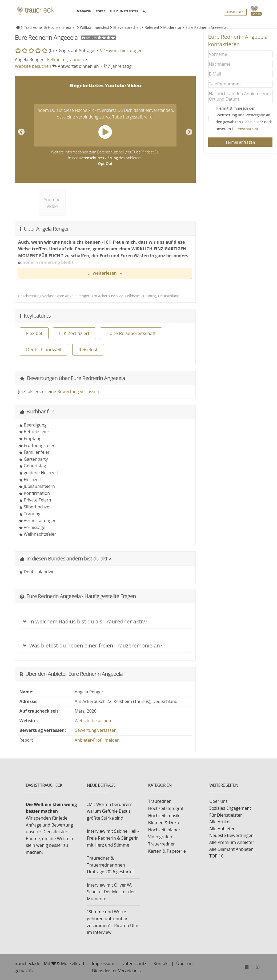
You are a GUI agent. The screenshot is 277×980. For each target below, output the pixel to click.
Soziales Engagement (230, 808)
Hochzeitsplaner (164, 830)
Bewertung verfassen (78, 392)
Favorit (121, 50)
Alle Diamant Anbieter (231, 849)
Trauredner (160, 801)
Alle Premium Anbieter (232, 842)
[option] (105, 129)
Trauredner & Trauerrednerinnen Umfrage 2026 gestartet (111, 865)
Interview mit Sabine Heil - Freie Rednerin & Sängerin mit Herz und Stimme (113, 838)
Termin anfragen (240, 142)
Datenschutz (243, 129)
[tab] (105, 619)
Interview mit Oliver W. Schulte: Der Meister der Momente (111, 892)
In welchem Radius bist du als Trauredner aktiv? (85, 622)
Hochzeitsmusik (164, 816)
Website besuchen (33, 66)
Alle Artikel (220, 822)
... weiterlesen (103, 273)
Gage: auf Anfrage (76, 50)
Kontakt (161, 963)
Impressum (103, 963)
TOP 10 (216, 856)
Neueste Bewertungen (231, 835)
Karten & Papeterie (167, 851)
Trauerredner (162, 844)
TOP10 (101, 11)
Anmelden (235, 12)
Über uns (218, 801)
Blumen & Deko (164, 823)
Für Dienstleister (226, 815)
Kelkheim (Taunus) (65, 60)
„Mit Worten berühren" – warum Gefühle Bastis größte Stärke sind (111, 811)
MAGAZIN (84, 11)
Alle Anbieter (222, 829)
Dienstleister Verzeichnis (116, 971)
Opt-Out (105, 163)
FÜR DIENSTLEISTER (124, 11)
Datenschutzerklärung (98, 158)
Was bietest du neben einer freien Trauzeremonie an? (93, 646)
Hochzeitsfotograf (166, 808)
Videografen (160, 837)
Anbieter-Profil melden (97, 740)
